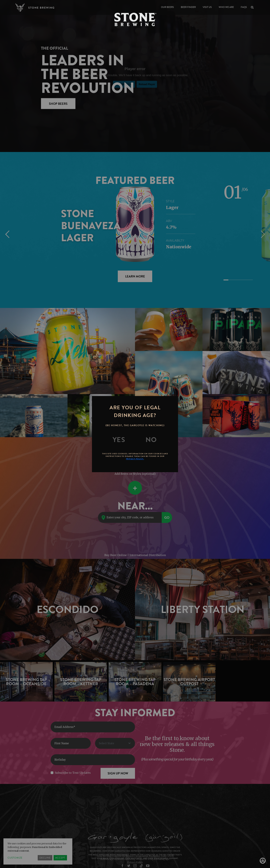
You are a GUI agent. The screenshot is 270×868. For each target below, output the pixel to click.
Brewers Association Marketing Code (146, 856)
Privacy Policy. (135, 459)
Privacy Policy (135, 862)
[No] (151, 440)
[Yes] (119, 440)
